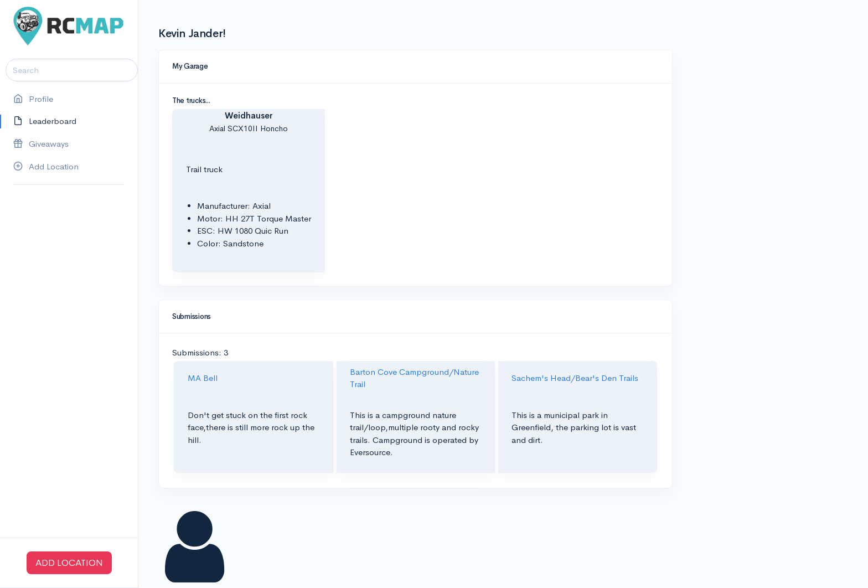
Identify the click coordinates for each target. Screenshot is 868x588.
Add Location (46, 167)
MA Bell (203, 378)
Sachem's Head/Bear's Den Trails (575, 378)
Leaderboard (45, 122)
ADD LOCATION (69, 563)
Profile (33, 99)
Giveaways (41, 144)
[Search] (72, 70)
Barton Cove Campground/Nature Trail (414, 378)
